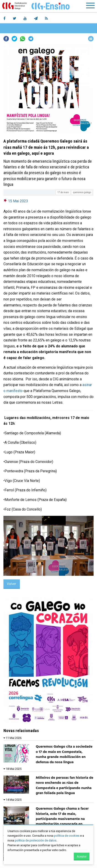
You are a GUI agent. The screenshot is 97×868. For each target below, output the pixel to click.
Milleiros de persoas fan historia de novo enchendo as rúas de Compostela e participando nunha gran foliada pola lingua (65, 786)
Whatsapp (23, 39)
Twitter (14, 39)
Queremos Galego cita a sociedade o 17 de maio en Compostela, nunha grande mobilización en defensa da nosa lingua (64, 754)
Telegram (31, 39)
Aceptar (82, 857)
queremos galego (82, 192)
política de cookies (67, 836)
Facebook (6, 39)
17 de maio (63, 192)
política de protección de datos (36, 840)
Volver (12, 584)
